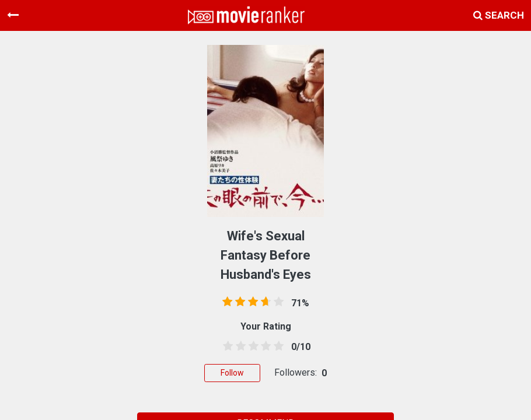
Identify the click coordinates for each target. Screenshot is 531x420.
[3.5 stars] (264, 346)
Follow (232, 373)
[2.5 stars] (251, 346)
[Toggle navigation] (13, 15)
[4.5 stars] (277, 346)
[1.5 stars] (239, 346)
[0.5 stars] (226, 346)
